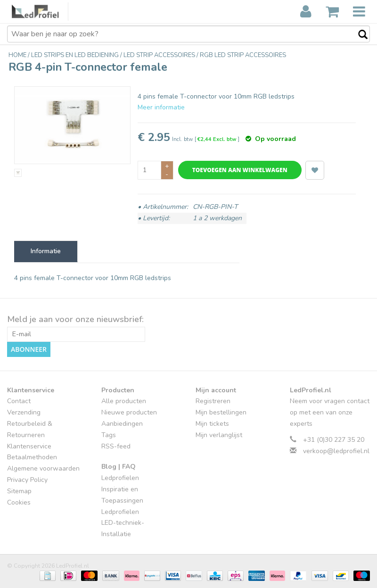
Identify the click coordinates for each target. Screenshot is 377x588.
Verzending (24, 412)
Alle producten (124, 401)
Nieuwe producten (129, 412)
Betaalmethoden (32, 457)
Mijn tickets (212, 424)
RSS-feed (116, 446)
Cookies (19, 502)
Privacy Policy (27, 480)
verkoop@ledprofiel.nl (336, 451)
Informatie (46, 251)
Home (18, 55)
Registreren (213, 401)
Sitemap (19, 491)
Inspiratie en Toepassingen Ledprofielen (122, 501)
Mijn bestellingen (221, 412)
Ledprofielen (120, 478)
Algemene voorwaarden (43, 468)
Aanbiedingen (122, 424)
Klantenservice (29, 446)
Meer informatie (161, 107)
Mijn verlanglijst (219, 435)
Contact (19, 401)
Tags (109, 435)
